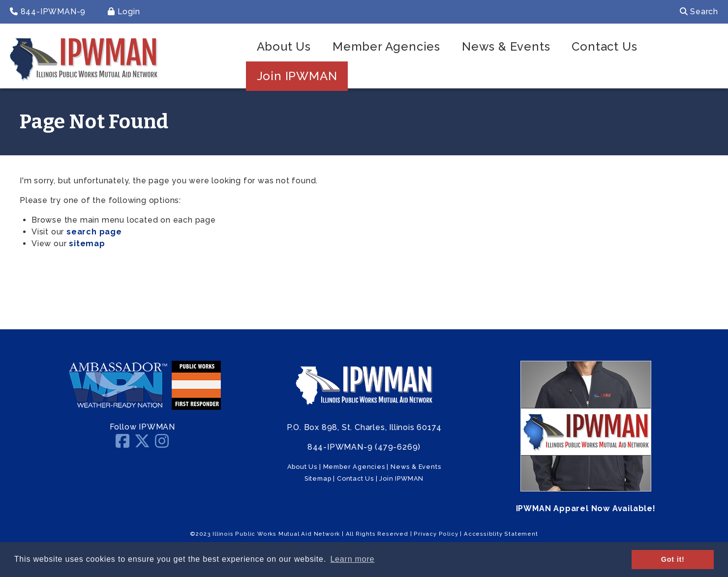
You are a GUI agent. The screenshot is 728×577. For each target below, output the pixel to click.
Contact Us (604, 46)
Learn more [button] (352, 559)
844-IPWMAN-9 (48, 12)
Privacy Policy (436, 534)
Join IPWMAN (297, 76)
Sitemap (318, 478)
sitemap (87, 244)
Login (124, 12)
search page (94, 232)
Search (699, 12)
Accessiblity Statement (501, 534)
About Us (284, 46)
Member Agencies (386, 46)
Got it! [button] (673, 559)
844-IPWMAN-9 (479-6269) (364, 447)
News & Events (506, 46)
